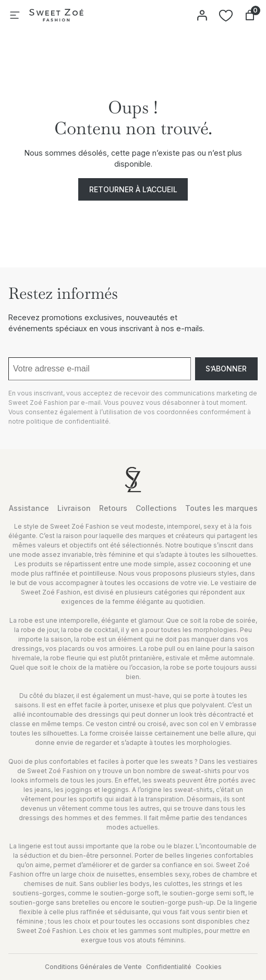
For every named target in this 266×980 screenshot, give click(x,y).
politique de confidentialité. (68, 421)
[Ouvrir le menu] (15, 15)
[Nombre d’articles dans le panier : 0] (250, 15)
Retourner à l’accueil (133, 189)
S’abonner (226, 369)
